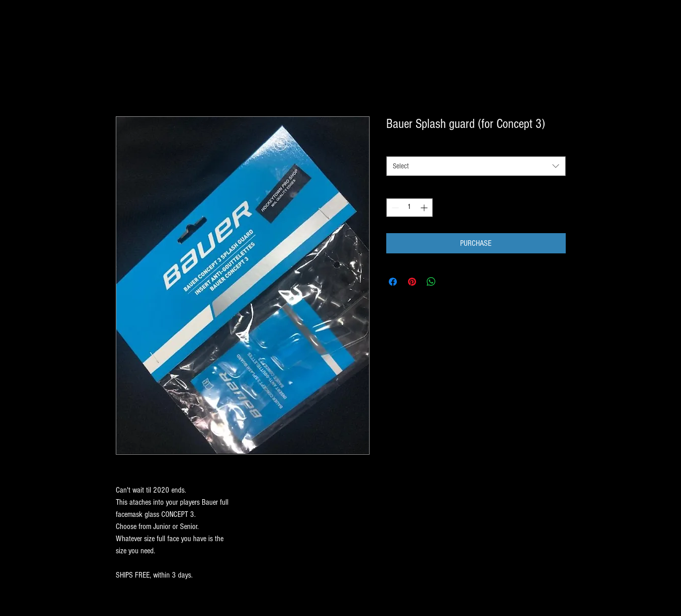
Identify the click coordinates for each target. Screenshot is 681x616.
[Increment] (425, 208)
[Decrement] (394, 208)
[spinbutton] (410, 208)
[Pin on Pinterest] (412, 282)
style (394, 147)
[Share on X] (450, 282)
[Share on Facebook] (393, 282)
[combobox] (476, 166)
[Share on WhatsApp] (431, 282)
